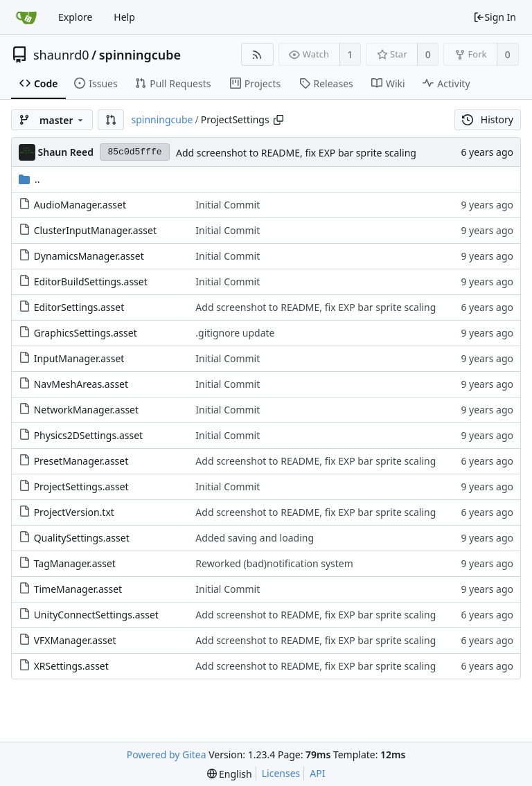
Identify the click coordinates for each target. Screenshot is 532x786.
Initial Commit (228, 205)
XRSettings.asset (71, 666)
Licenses (281, 773)
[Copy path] (278, 120)
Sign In (495, 17)
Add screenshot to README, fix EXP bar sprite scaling (296, 153)
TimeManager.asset (78, 589)
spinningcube (140, 55)
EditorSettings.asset (79, 307)
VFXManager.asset (75, 640)
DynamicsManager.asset (89, 256)
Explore (75, 17)
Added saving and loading (255, 538)
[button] (111, 120)
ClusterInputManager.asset (95, 230)
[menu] (230, 774)
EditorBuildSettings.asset (91, 282)
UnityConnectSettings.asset (96, 615)
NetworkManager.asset (86, 410)
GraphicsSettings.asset (86, 333)
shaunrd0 (61, 55)
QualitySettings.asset (82, 538)
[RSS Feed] (257, 54)
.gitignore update (235, 333)
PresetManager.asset (81, 461)
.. (29, 179)
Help (124, 17)
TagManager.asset (75, 563)
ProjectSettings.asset (81, 486)
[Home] (26, 17)
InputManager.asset (79, 358)
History (488, 119)
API (317, 773)
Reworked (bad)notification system (274, 563)
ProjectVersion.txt (74, 512)
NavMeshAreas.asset (81, 384)
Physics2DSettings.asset (88, 435)
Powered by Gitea (167, 754)
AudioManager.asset (80, 205)
